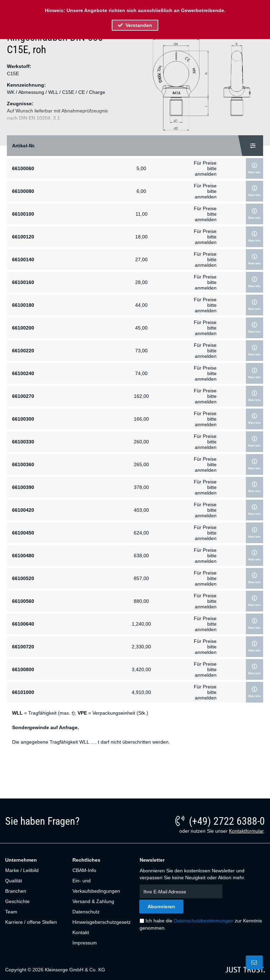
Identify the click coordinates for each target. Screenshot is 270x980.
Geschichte (17, 901)
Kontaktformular (246, 831)
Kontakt (81, 932)
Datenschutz (86, 912)
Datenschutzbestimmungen (204, 921)
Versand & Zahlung (93, 901)
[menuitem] (35, 870)
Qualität (14, 881)
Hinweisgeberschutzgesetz (101, 922)
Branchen (16, 891)
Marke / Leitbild (22, 870)
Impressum (85, 943)
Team (11, 912)
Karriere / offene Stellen (31, 922)
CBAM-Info (84, 870)
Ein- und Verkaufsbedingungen (96, 886)
